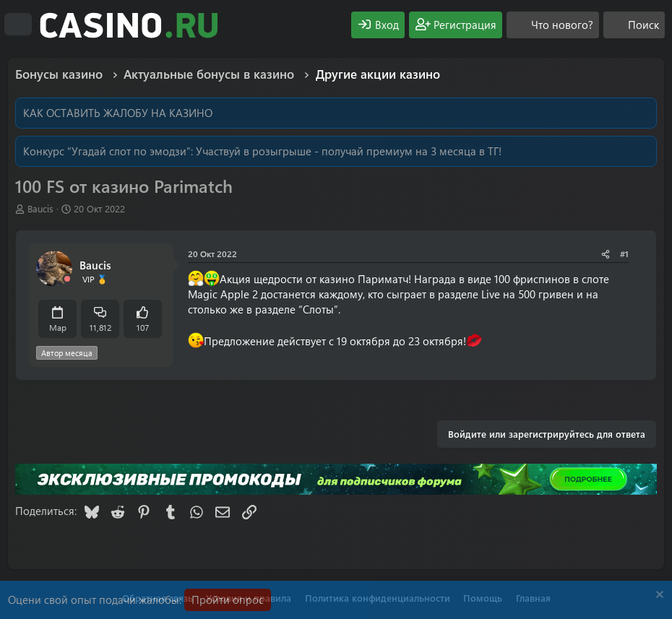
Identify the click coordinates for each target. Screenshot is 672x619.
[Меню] (18, 25)
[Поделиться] (606, 254)
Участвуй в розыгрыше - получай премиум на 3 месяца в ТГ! (349, 151)
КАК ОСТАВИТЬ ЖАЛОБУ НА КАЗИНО (118, 113)
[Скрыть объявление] (658, 596)
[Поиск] (634, 25)
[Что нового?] (553, 25)
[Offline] (67, 279)
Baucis (40, 208)
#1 (624, 254)
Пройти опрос (228, 599)
